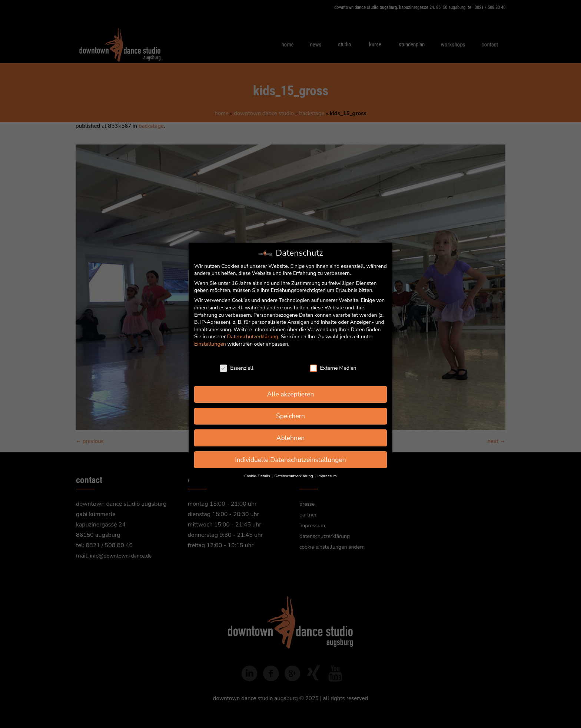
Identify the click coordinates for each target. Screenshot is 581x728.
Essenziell (236, 368)
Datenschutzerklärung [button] (294, 476)
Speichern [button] (290, 416)
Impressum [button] (327, 476)
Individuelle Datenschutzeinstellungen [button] (290, 460)
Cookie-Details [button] (258, 476)
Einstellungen (210, 344)
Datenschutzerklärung (253, 337)
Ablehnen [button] (291, 438)
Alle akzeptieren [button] (290, 394)
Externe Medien (333, 368)
